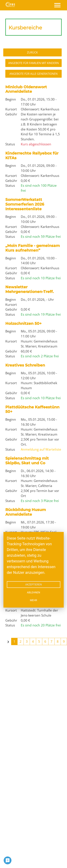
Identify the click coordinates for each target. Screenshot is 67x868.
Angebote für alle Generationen (33, 74)
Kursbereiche (25, 28)
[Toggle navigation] (57, 5)
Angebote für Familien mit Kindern (33, 63)
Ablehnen (33, 593)
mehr (33, 600)
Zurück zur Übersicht (34, 52)
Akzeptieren (33, 585)
